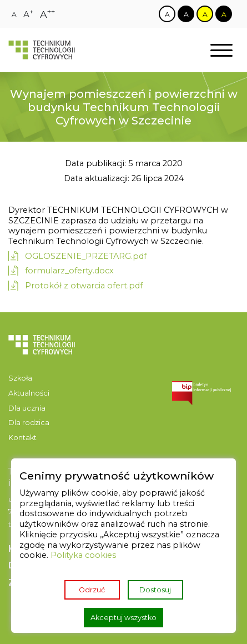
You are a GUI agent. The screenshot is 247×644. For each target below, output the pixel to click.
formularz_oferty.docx (69, 271)
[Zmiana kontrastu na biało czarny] (167, 14)
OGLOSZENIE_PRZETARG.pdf (86, 256)
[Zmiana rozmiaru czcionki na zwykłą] (14, 14)
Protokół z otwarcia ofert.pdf (84, 286)
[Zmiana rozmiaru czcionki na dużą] (28, 14)
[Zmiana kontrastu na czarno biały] (186, 14)
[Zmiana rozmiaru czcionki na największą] (47, 14)
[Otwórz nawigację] (221, 50)
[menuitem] (42, 379)
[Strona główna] (42, 50)
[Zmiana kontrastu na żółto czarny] (205, 14)
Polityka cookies (83, 555)
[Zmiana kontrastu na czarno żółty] (224, 14)
